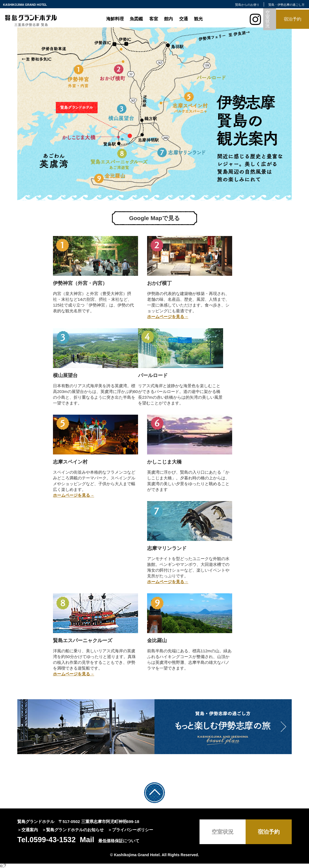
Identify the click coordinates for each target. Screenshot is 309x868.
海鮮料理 (115, 19)
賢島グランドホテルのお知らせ (75, 830)
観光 (198, 19)
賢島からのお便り (247, 5)
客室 (154, 19)
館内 (168, 19)
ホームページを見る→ (168, 317)
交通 (184, 19)
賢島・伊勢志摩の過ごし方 (286, 5)
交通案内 (30, 830)
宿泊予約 (293, 19)
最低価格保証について (119, 841)
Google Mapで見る (154, 218)
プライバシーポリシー (133, 830)
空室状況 (268, 19)
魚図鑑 (136, 19)
